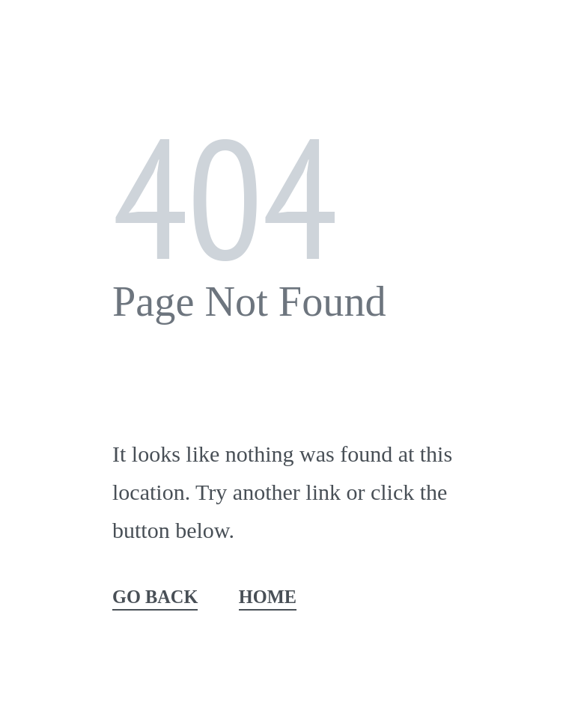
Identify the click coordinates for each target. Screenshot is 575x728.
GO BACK (155, 597)
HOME (268, 597)
